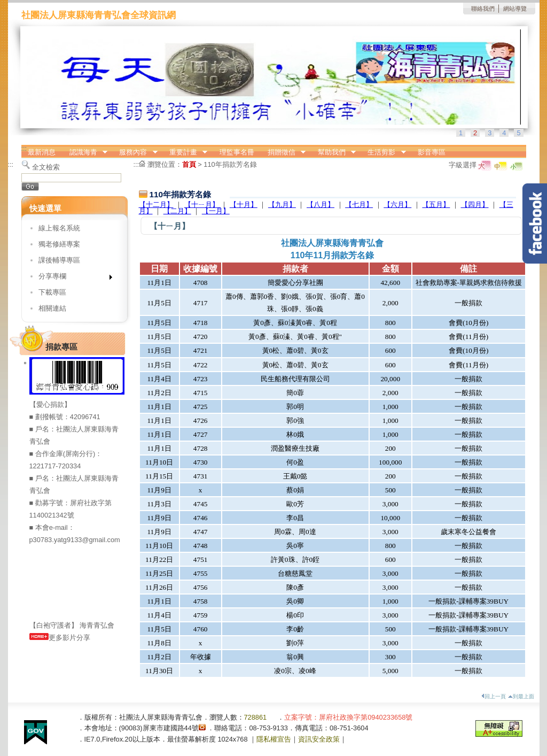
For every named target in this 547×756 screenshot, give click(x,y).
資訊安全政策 (319, 739)
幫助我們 (333, 152)
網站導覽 (515, 9)
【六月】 (397, 205)
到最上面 (521, 696)
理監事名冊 (237, 152)
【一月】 (216, 211)
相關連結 (52, 308)
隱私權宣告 (274, 739)
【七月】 (359, 205)
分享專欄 (72, 278)
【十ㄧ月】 (203, 205)
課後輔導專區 (59, 260)
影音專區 (432, 152)
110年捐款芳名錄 (230, 164)
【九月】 (282, 205)
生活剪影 (384, 152)
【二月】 (177, 211)
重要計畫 (185, 152)
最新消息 (42, 152)
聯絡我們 (483, 9)
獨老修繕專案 (59, 244)
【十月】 (244, 205)
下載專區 (52, 292)
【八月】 (321, 205)
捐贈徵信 (283, 152)
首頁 (189, 164)
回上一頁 (494, 696)
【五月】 (436, 205)
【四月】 (475, 205)
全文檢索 (46, 167)
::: (24, 148)
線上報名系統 (59, 228)
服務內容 (135, 152)
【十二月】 (156, 205)
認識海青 (85, 152)
